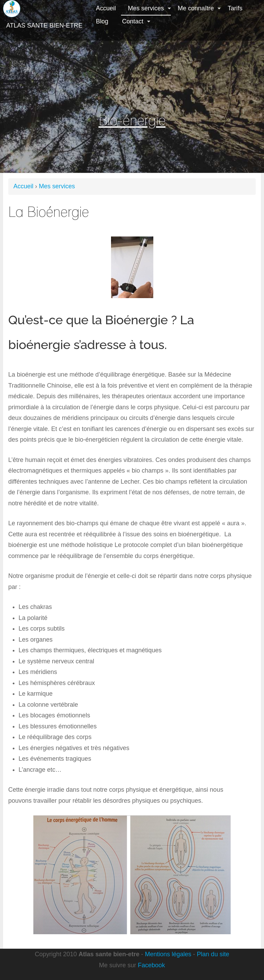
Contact (133, 22)
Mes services (146, 9)
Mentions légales (168, 954)
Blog (102, 21)
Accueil (106, 8)
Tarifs (235, 8)
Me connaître (196, 9)
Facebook (151, 965)
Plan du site (213, 954)
